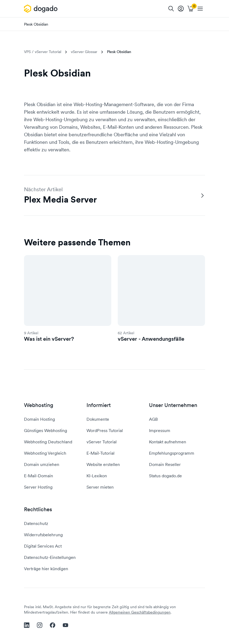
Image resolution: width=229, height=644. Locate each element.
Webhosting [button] (39, 405)
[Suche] (171, 9)
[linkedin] (27, 625)
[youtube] (65, 625)
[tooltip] (181, 9)
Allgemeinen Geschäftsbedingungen (140, 612)
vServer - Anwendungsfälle (151, 339)
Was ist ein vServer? (49, 339)
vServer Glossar (84, 52)
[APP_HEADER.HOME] (42, 9)
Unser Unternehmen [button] (173, 405)
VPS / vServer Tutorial (43, 52)
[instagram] (40, 625)
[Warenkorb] (190, 9)
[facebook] (53, 625)
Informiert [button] (99, 405)
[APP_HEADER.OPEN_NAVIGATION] (200, 9)
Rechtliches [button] (38, 509)
